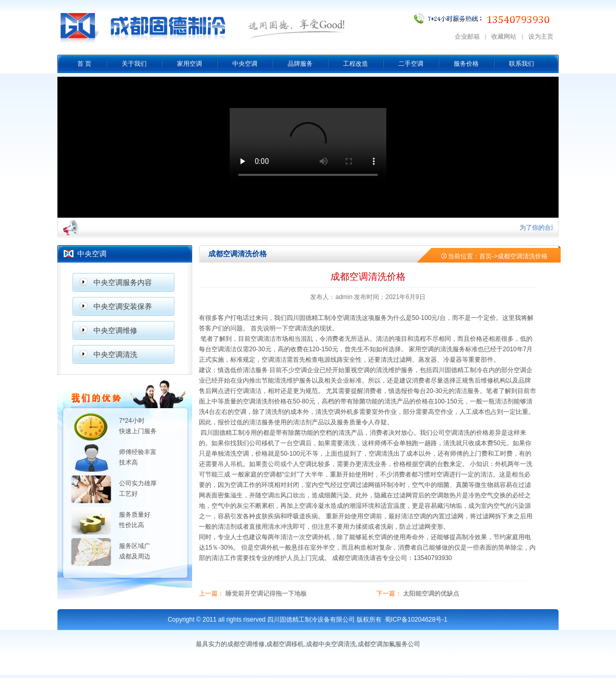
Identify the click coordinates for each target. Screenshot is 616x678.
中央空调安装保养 (123, 306)
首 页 (84, 64)
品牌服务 (300, 64)
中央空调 (245, 64)
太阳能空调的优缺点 (431, 593)
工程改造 (356, 64)
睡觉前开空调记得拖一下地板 (266, 593)
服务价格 (466, 64)
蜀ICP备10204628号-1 (416, 620)
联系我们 (522, 64)
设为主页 (541, 37)
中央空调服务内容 (123, 282)
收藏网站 (504, 37)
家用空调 (189, 64)
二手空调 (411, 64)
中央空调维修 (115, 330)
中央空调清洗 (115, 354)
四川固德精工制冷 (312, 318)
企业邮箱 (467, 37)
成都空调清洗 (351, 558)
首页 (485, 256)
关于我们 (134, 64)
